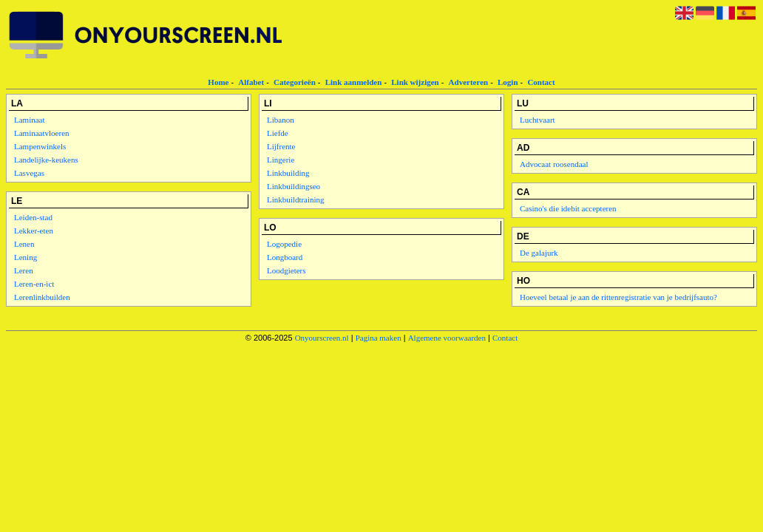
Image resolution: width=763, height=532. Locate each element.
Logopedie (284, 244)
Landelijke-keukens (46, 160)
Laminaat (30, 120)
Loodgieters (286, 270)
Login (508, 82)
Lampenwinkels (40, 146)
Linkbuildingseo (294, 186)
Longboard (285, 257)
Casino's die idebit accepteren (568, 208)
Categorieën (295, 82)
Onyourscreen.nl (322, 338)
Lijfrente (281, 146)
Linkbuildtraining (296, 199)
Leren (24, 270)
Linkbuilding (288, 173)
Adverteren (469, 82)
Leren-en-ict (34, 284)
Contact (541, 82)
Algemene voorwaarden (447, 338)
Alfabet (251, 82)
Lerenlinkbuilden (42, 297)
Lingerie (281, 160)
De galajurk (539, 253)
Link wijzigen (415, 82)
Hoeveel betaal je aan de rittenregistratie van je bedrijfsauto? (618, 297)
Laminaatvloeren (42, 133)
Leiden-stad (33, 217)
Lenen (24, 244)
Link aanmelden (354, 82)
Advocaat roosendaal (554, 164)
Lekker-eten (34, 231)
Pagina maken (379, 338)
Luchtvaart (538, 120)
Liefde (278, 133)
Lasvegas (29, 173)
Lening (26, 257)
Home (218, 82)
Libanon (281, 120)
